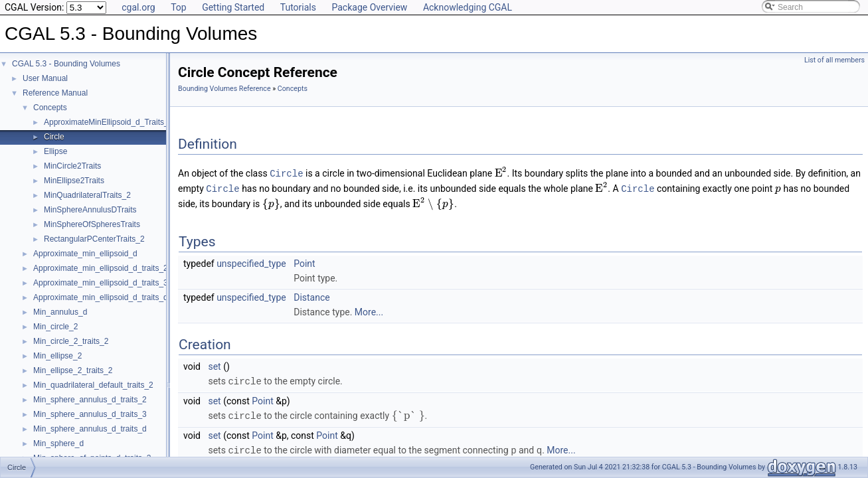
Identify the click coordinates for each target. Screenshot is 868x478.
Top (179, 7)
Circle (54, 137)
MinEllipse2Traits (74, 181)
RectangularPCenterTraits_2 (94, 239)
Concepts (50, 108)
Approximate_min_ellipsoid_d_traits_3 (101, 283)
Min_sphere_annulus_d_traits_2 (90, 400)
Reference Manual (55, 93)
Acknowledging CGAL (468, 7)
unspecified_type (251, 262)
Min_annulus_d (60, 312)
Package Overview (369, 7)
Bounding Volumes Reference (224, 89)
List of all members (834, 60)
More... (369, 311)
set (214, 365)
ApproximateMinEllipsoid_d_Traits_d (108, 122)
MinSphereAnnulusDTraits (90, 210)
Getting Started (233, 7)
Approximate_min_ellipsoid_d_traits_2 (101, 268)
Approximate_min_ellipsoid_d (85, 254)
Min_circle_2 (55, 327)
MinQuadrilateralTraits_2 (87, 195)
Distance (312, 296)
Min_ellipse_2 (57, 356)
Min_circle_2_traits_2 (71, 341)
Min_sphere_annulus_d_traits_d (90, 429)
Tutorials (298, 7)
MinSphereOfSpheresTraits (92, 224)
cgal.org (138, 7)
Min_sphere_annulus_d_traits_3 (90, 414)
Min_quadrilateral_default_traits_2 (93, 385)
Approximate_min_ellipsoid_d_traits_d (101, 297)
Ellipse (55, 151)
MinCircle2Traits (72, 166)
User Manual (45, 78)
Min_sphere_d (58, 443)
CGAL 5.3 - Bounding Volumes (66, 64)
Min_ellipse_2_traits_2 (73, 370)
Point (304, 262)
